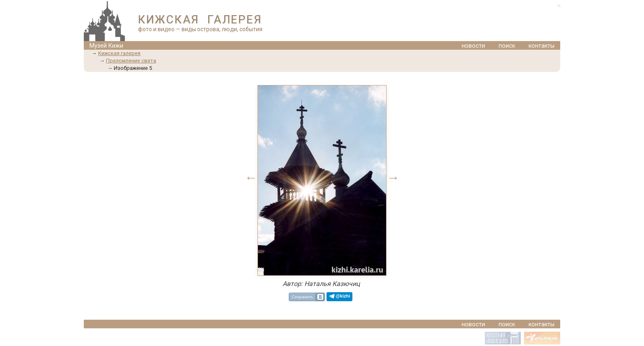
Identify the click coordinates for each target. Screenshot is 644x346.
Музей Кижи (106, 46)
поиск (507, 46)
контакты (542, 46)
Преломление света (131, 61)
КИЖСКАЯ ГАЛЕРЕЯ (200, 20)
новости (473, 46)
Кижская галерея (119, 53)
